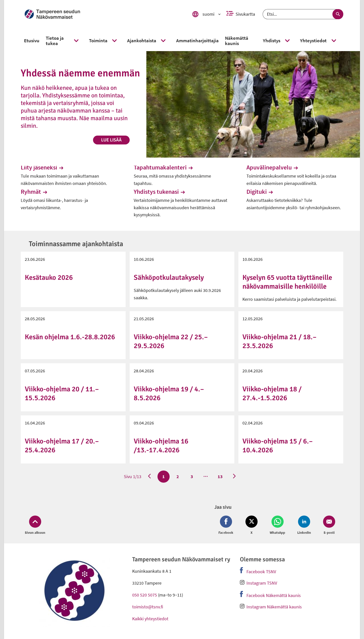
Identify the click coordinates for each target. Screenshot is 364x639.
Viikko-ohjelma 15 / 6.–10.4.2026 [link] (278, 446)
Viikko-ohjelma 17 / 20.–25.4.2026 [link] (62, 446)
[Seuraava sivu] (234, 477)
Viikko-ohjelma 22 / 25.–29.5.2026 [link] (171, 341)
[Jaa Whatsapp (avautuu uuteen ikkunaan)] (277, 525)
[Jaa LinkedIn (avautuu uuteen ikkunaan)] (304, 525)
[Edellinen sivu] (149, 477)
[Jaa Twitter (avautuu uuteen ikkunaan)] (252, 525)
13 (220, 476)
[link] (101, 14)
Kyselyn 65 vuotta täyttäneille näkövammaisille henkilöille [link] (287, 282)
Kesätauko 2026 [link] (49, 278)
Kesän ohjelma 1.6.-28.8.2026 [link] (70, 337)
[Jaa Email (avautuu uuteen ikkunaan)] (328, 525)
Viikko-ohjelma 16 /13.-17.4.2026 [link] (161, 446)
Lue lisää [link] (111, 140)
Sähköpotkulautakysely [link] (169, 278)
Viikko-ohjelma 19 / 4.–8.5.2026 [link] (169, 393)
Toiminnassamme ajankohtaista (76, 244)
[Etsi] (303, 14)
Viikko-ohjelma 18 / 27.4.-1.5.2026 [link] (272, 393)
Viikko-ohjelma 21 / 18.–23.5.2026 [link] (279, 341)
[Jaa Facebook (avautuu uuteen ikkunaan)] (227, 525)
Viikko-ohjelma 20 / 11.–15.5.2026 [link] (62, 393)
